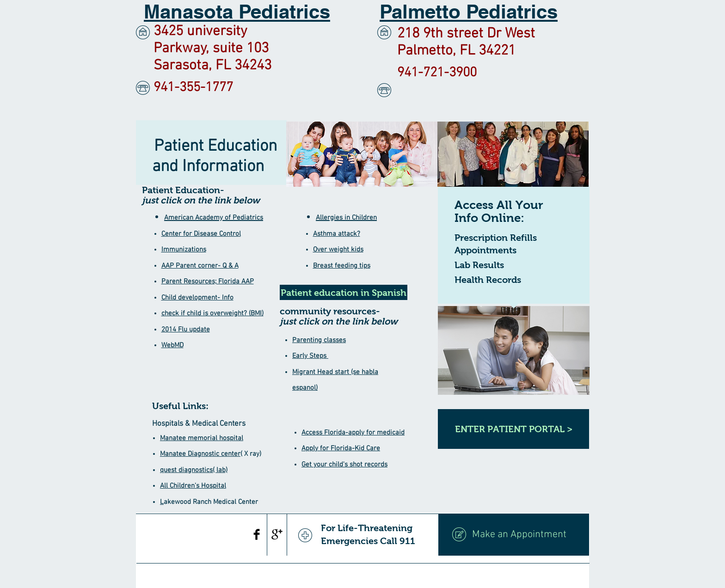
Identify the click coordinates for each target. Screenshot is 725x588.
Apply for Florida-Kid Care (341, 448)
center (230, 454)
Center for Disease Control (201, 234)
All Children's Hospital (193, 486)
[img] (362, 154)
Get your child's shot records (344, 465)
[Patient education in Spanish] (344, 292)
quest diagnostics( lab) (194, 470)
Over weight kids (338, 250)
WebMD (172, 345)
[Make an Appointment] (514, 535)
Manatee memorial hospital (202, 438)
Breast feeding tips (342, 266)
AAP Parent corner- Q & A (200, 266)
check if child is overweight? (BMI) (212, 313)
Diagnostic (203, 454)
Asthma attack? (337, 234)
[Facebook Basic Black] (257, 534)
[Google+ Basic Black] (277, 534)
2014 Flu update (186, 330)
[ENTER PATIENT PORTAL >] (513, 429)
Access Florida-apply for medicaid (353, 433)
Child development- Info (197, 298)
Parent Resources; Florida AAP (208, 282)
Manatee (174, 454)
